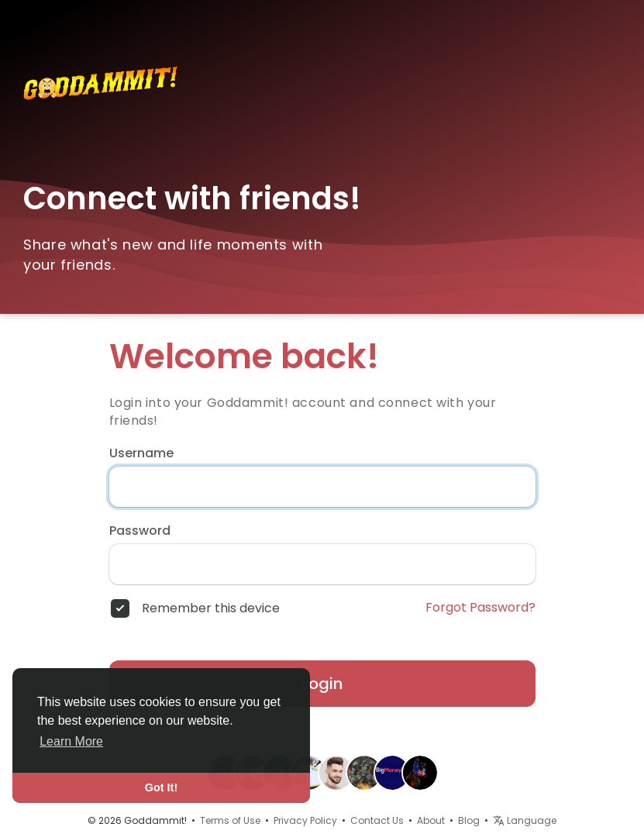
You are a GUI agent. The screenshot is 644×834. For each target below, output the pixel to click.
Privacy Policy (305, 820)
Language (525, 820)
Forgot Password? (480, 608)
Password (140, 531)
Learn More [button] (71, 741)
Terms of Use (230, 820)
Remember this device (211, 608)
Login (322, 684)
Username (141, 453)
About (431, 820)
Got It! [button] (161, 787)
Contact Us (377, 820)
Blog (469, 820)
